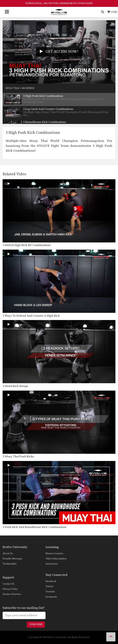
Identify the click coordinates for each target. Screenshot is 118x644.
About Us (8, 554)
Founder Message (12, 559)
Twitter (50, 586)
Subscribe (36, 624)
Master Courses (54, 554)
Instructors (52, 564)
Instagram (51, 597)
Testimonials (10, 564)
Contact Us (9, 584)
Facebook (51, 581)
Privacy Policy (10, 589)
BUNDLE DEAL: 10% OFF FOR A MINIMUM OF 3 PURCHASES (59, 3)
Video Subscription (56, 559)
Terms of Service (12, 594)
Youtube (50, 592)
